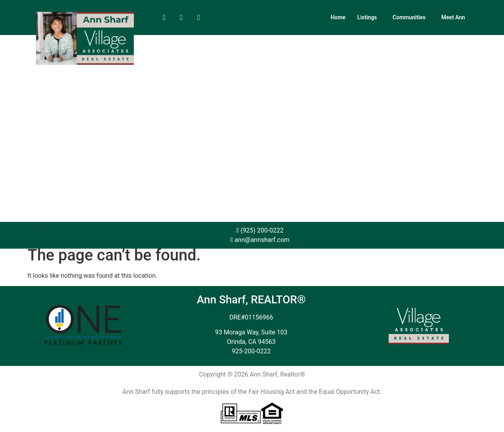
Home (338, 17)
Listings (367, 17)
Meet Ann (453, 17)
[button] (369, 17)
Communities (409, 17)
